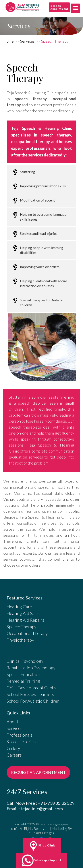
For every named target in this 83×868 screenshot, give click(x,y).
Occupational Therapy (27, 633)
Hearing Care (19, 607)
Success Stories (21, 741)
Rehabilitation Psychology (31, 668)
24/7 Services (27, 792)
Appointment (59, 9)
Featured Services (25, 598)
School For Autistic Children (33, 701)
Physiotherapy (20, 640)
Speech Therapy (55, 41)
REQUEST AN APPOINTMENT (38, 772)
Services (28, 41)
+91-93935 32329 (56, 803)
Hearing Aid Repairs (25, 620)
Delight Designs (42, 833)
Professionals (19, 735)
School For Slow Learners (30, 694)
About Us (16, 722)
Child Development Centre (32, 688)
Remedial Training (23, 681)
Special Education (23, 674)
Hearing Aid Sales (23, 613)
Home (9, 41)
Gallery (13, 748)
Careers (14, 755)
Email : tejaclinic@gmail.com (35, 809)
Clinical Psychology (25, 661)
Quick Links (18, 713)
